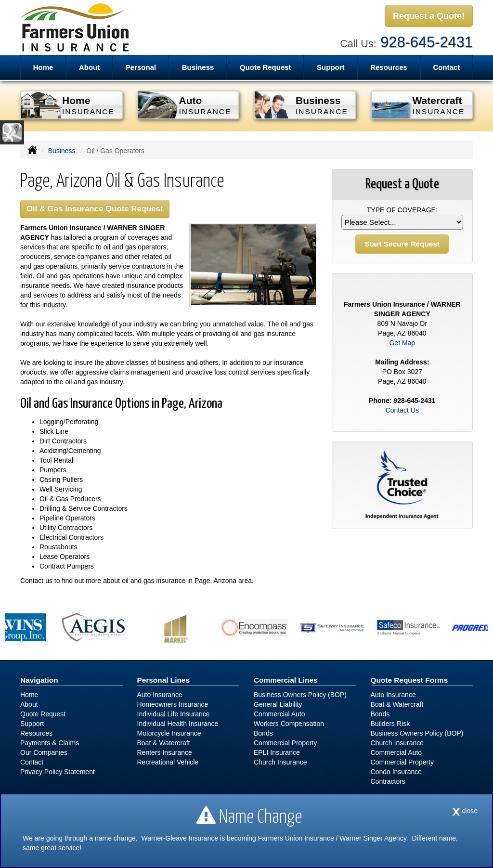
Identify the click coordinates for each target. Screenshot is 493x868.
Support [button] (331, 67)
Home (43, 67)
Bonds (263, 733)
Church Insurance (280, 762)
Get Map (402, 343)
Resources (36, 733)
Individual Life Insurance (174, 714)
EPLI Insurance (277, 752)
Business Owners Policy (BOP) (300, 695)
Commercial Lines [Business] (286, 680)
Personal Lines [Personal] (164, 680)
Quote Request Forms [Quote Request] (409, 680)
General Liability (278, 704)
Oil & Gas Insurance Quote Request (95, 209)
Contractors (388, 781)
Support (32, 724)
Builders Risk (390, 724)
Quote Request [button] (266, 67)
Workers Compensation (289, 724)
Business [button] (198, 67)
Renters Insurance (165, 752)
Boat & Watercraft (164, 743)
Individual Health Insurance (178, 724)
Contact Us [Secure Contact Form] (402, 410)
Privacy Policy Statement (58, 772)
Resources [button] (389, 67)
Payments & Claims (50, 743)
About (29, 704)
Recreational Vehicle (168, 762)
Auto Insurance (160, 695)
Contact (446, 67)
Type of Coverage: (402, 210)
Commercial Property (285, 743)
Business (62, 151)
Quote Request (43, 714)
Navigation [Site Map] (39, 680)
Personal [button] (141, 67)
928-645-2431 (427, 42)
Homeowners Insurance (173, 704)
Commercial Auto (279, 714)
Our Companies (44, 752)
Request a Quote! (429, 16)
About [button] (89, 67)
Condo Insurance (396, 772)
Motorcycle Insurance (169, 733)
